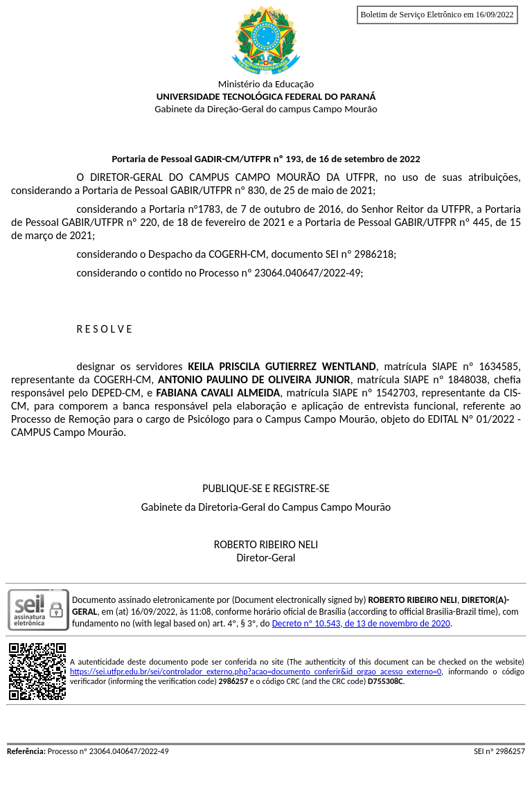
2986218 (374, 254)
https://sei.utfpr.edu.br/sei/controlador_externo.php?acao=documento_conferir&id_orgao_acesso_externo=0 (256, 672)
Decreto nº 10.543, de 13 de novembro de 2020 (361, 623)
